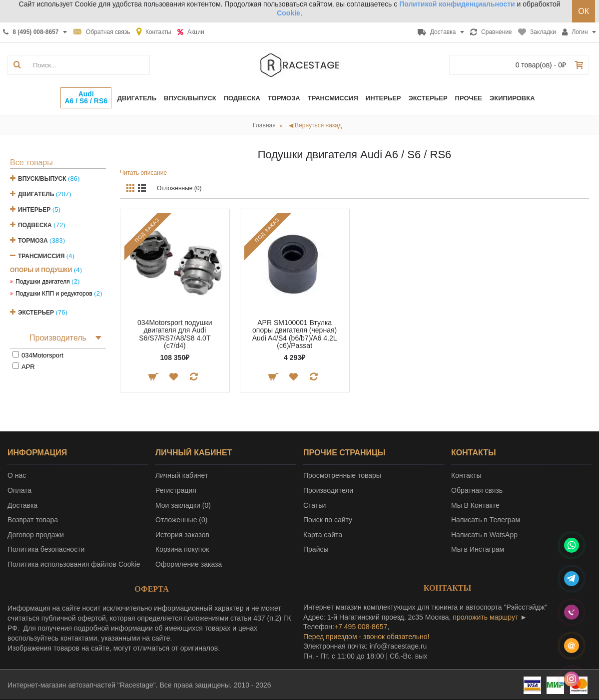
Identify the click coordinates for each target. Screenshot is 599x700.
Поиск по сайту (328, 520)
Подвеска (35, 225)
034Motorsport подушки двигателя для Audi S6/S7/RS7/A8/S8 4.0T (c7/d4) (175, 334)
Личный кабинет (182, 475)
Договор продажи (36, 535)
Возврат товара (33, 520)
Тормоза (33, 241)
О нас (17, 475)
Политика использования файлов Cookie (74, 564)
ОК (584, 11)
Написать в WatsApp (484, 535)
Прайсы (316, 549)
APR (28, 367)
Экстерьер (36, 313)
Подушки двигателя (43, 282)
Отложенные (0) (179, 188)
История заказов (182, 535)
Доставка (22, 505)
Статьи (314, 505)
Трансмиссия (41, 256)
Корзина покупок (182, 549)
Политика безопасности (46, 549)
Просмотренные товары (342, 475)
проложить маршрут (485, 617)
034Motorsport (42, 355)
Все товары (31, 163)
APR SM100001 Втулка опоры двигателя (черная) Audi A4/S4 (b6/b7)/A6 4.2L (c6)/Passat (295, 334)
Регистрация (176, 490)
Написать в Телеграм (486, 520)
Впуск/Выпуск (42, 179)
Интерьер (34, 210)
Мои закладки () (183, 505)
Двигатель (36, 194)
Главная (264, 125)
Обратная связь (477, 490)
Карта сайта (323, 535)
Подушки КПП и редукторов (54, 294)
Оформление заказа (189, 564)
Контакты (466, 475)
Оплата (19, 490)
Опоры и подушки (41, 270)
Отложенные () (181, 520)
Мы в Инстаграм (478, 549)
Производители (328, 490)
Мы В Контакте (475, 505)
